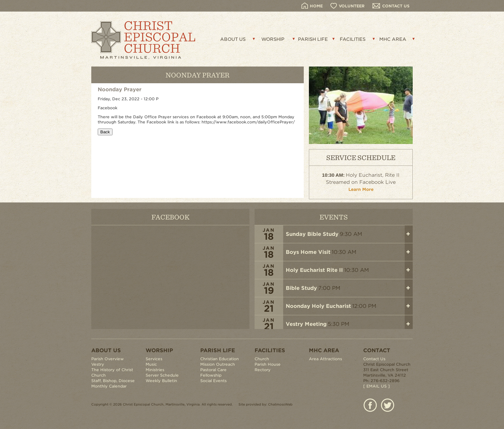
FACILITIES (353, 39)
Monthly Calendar (109, 386)
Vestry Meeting (306, 324)
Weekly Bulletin (161, 381)
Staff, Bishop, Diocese (113, 381)
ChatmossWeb (280, 404)
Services (154, 359)
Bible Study (301, 288)
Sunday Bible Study (312, 234)
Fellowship (211, 375)
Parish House (268, 364)
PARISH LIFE (313, 39)
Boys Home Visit (308, 252)
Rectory (263, 370)
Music (151, 364)
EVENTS (334, 217)
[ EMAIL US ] (377, 386)
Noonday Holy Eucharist (318, 306)
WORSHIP (273, 39)
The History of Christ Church (112, 372)
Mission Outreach (218, 364)
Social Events (213, 381)
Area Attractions (325, 359)
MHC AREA (393, 39)
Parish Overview (108, 359)
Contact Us (374, 359)
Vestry (98, 364)
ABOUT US (233, 39)
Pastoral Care (213, 370)
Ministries (155, 370)
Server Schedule (162, 375)
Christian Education (220, 359)
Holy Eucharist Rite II (314, 270)
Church (262, 359)
